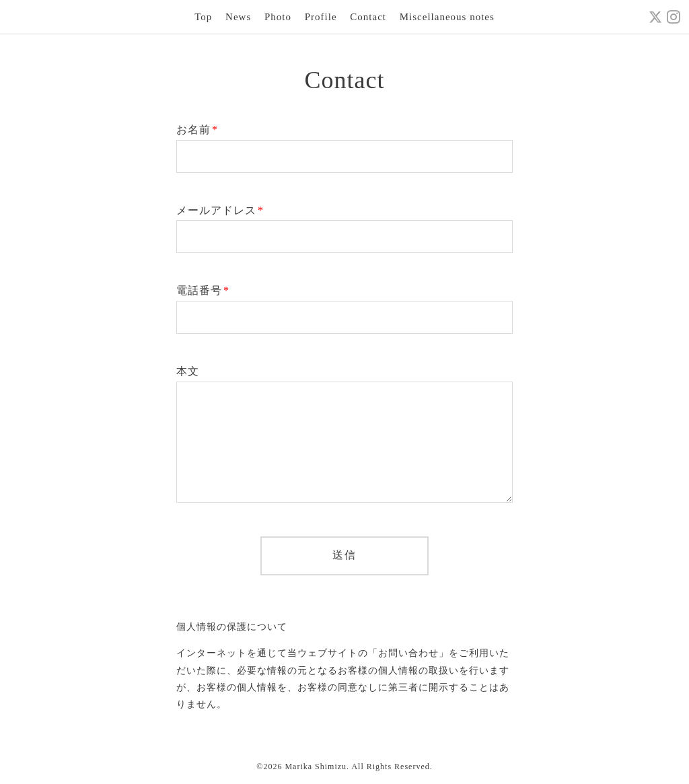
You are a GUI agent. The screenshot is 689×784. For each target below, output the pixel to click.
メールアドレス (220, 210)
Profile (321, 17)
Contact (368, 17)
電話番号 (203, 290)
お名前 (197, 130)
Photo (278, 17)
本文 (188, 371)
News (238, 17)
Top (203, 17)
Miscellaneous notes (447, 17)
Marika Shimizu (316, 767)
